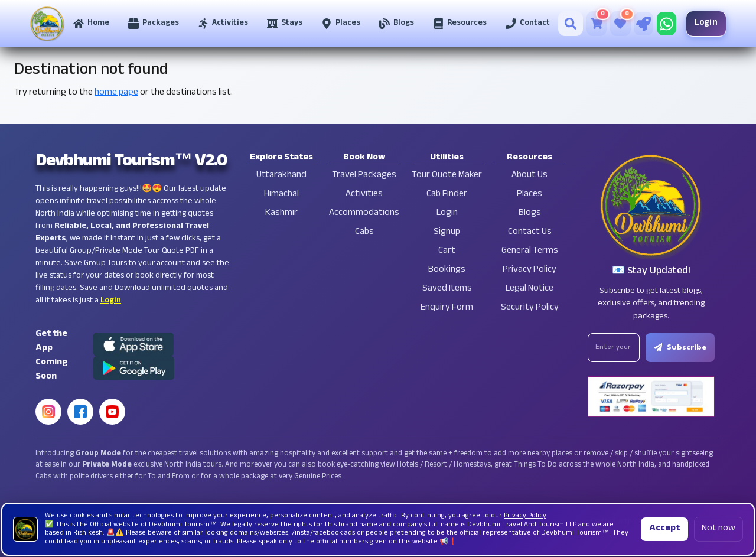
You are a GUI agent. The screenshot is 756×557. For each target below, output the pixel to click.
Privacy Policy (529, 270)
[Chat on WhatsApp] (667, 24)
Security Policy (530, 308)
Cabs (364, 232)
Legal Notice (529, 289)
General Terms (530, 251)
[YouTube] (112, 412)
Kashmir (281, 214)
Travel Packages (364, 176)
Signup (447, 232)
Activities (364, 195)
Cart (447, 251)
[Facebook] (80, 412)
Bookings (447, 270)
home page (116, 93)
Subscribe (680, 347)
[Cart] (597, 24)
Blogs (530, 214)
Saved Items (447, 289)
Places (529, 195)
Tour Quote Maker (447, 176)
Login (706, 23)
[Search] (571, 24)
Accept (664, 529)
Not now (718, 529)
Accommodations (364, 214)
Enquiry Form (447, 308)
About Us (529, 176)
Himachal (281, 195)
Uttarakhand (281, 176)
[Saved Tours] (620, 24)
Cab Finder (447, 195)
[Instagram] (48, 412)
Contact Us (530, 232)
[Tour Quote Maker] (643, 24)
